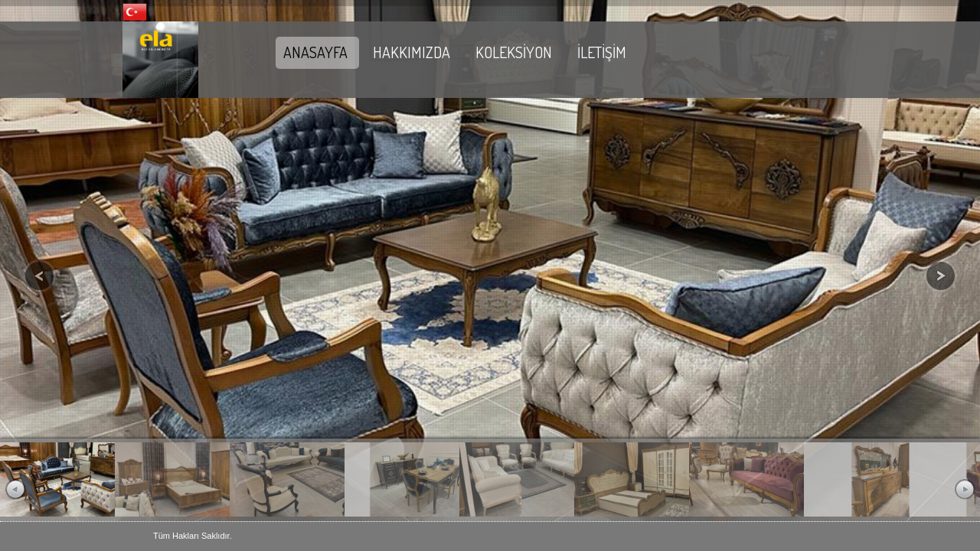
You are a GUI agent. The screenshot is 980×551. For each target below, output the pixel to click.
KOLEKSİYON (514, 52)
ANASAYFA (315, 52)
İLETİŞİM (602, 52)
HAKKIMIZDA (412, 52)
